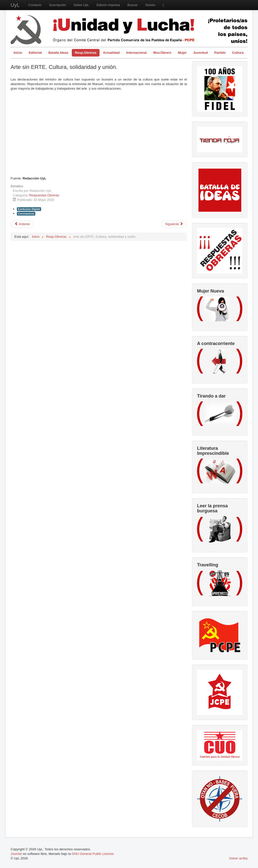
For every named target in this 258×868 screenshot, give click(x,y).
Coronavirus (26, 214)
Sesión (150, 5)
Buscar (133, 5)
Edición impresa (108, 5)
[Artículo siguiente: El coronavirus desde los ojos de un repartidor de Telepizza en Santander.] (174, 224)
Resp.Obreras (86, 53)
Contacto (35, 5)
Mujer (182, 53)
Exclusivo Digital (29, 209)
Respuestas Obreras (44, 195)
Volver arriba (238, 858)
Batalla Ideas (58, 53)
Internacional (136, 53)
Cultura (238, 53)
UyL (15, 5)
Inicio (18, 53)
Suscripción (58, 5)
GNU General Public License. (93, 854)
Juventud (201, 53)
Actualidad (111, 53)
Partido (220, 53)
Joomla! (16, 854)
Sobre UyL (81, 5)
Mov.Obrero (162, 53)
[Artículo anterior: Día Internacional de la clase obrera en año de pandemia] (22, 224)
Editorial (35, 53)
